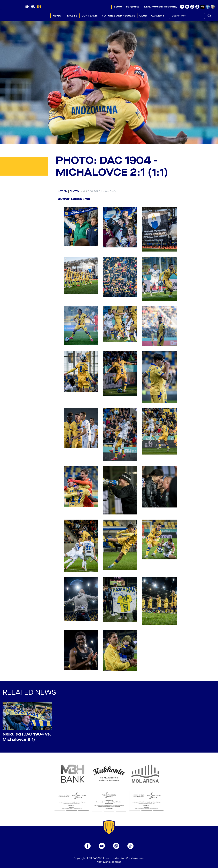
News (57, 16)
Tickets (71, 16)
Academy (158, 16)
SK (27, 7)
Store (118, 7)
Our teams (90, 16)
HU (33, 7)
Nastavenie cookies (109, 862)
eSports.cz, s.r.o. (135, 858)
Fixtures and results (119, 16)
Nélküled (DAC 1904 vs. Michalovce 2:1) (27, 737)
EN (39, 7)
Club (143, 16)
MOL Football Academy (161, 7)
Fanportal (133, 7)
